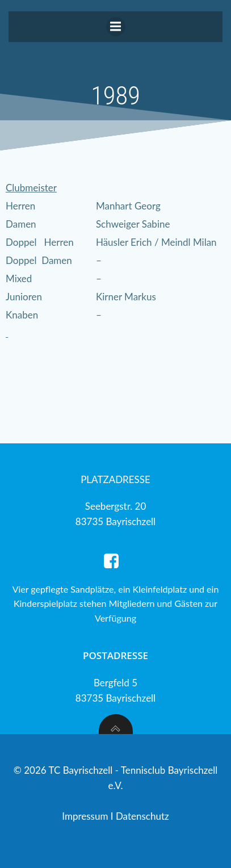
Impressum (86, 816)
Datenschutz (142, 816)
